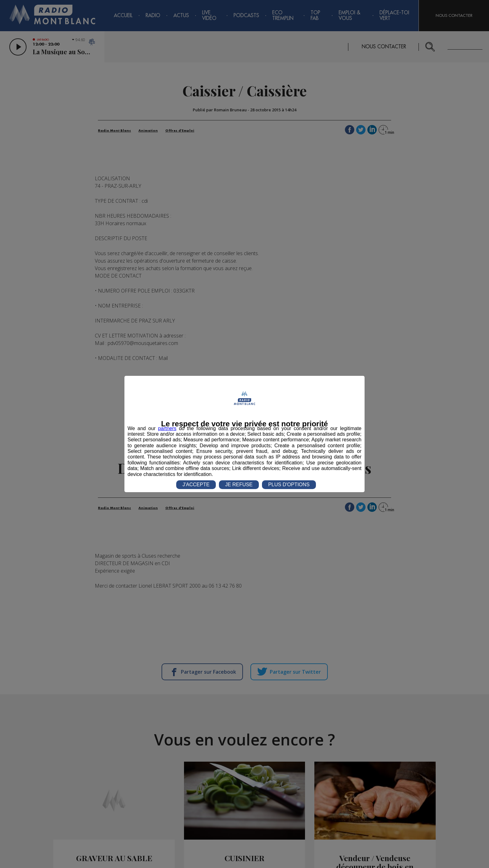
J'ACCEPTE (196, 485)
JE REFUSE (239, 485)
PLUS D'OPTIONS (289, 485)
